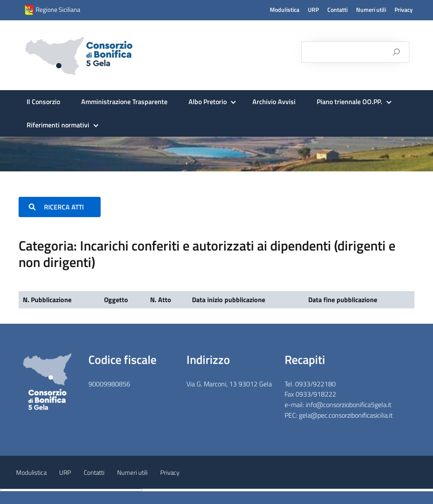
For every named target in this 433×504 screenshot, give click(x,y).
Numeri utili (371, 10)
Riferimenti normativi (58, 125)
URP (313, 10)
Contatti (337, 10)
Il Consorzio (43, 102)
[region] (216, 154)
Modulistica (285, 10)
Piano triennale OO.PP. (349, 102)
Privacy (404, 10)
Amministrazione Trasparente (124, 102)
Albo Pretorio (208, 102)
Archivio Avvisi (274, 102)
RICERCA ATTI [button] (60, 207)
